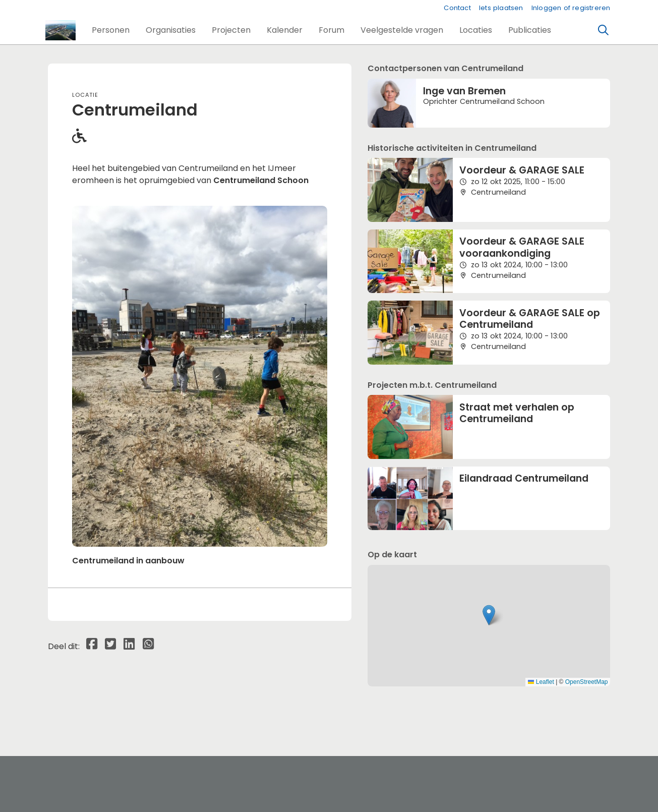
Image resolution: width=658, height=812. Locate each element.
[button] (111, 30)
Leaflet (541, 682)
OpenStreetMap (587, 682)
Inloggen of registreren (571, 8)
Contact (457, 8)
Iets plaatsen (501, 8)
